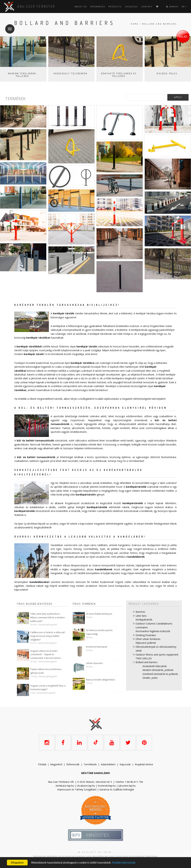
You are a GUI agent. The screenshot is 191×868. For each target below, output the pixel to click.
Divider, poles (167, 73)
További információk (126, 863)
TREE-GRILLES (144, 658)
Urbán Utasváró (94, 663)
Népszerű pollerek (146, 643)
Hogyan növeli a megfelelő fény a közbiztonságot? (48, 687)
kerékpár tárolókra (83, 363)
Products (115, 6)
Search (172, 6)
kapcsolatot (21, 590)
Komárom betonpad (97, 647)
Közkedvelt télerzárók (71, 73)
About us (81, 6)
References (98, 6)
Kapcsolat (125, 764)
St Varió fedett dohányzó (99, 614)
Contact (147, 6)
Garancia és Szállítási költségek (117, 789)
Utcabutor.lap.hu (86, 786)
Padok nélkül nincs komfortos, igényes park (46, 671)
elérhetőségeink (114, 524)
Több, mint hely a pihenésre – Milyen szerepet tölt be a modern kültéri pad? (48, 617)
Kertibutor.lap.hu (65, 786)
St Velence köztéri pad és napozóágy (99, 632)
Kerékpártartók (144, 620)
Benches (140, 612)
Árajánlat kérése (144, 764)
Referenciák (73, 764)
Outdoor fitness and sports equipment (157, 655)
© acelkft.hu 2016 (95, 852)
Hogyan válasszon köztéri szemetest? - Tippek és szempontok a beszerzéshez (46, 654)
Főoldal (42, 764)
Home (135, 24)
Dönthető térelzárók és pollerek (119, 75)
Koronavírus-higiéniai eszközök (153, 631)
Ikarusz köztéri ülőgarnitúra (101, 680)
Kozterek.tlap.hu (107, 786)
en (184, 6)
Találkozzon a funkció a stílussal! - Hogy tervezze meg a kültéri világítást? (48, 636)
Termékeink (90, 764)
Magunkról (56, 764)
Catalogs (131, 6)
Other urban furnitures (148, 639)
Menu (8, 27)
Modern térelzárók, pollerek (22, 75)
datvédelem (109, 764)
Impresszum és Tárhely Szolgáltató (77, 789)
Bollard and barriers (147, 662)
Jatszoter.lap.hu (127, 786)
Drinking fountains (146, 635)
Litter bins (141, 616)
